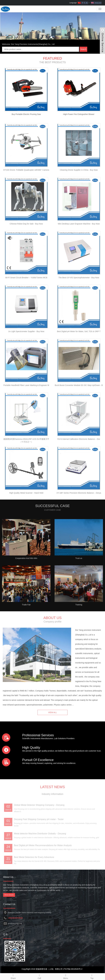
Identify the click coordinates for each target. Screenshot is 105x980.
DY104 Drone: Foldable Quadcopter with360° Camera (26, 187)
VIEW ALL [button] (52, 717)
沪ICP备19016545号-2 (73, 969)
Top (92, 976)
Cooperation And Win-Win (26, 576)
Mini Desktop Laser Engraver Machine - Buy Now (79, 241)
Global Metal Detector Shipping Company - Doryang (39, 827)
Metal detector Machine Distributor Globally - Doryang (40, 855)
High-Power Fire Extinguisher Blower (79, 114)
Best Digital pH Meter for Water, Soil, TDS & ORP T (79, 349)
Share (13, 976)
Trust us (79, 576)
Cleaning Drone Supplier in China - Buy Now (79, 187)
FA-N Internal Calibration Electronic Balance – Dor (79, 457)
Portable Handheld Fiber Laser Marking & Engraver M (26, 403)
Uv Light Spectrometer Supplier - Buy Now (26, 349)
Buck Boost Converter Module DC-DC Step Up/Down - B (79, 403)
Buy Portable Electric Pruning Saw (26, 114)
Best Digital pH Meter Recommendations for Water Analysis (43, 867)
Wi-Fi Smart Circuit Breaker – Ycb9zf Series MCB (26, 295)
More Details (9, 895)
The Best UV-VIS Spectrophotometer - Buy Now (79, 295)
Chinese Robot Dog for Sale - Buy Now (26, 241)
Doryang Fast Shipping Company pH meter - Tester (39, 841)
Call (39, 976)
